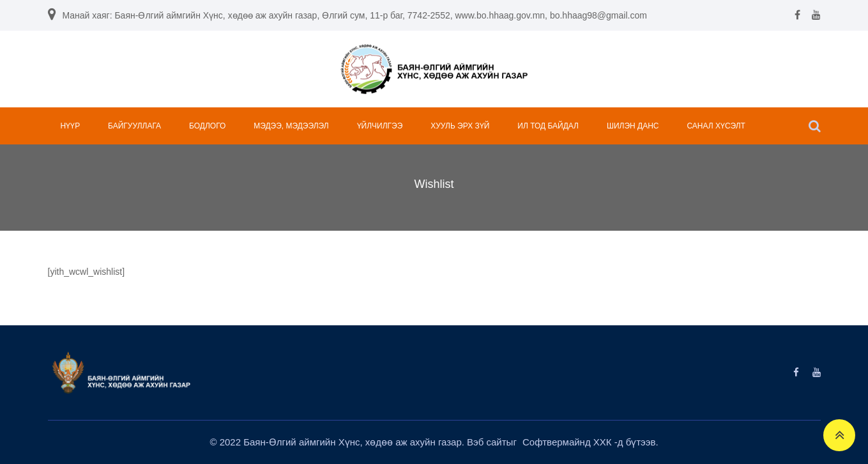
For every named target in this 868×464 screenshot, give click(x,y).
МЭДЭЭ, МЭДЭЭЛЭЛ (291, 126)
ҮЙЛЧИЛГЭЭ (380, 126)
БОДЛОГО (207, 126)
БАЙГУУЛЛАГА (134, 126)
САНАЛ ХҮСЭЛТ (716, 126)
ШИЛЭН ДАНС (633, 126)
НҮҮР (71, 126)
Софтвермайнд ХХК (568, 442)
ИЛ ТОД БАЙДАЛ (548, 126)
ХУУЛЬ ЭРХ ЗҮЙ (460, 126)
